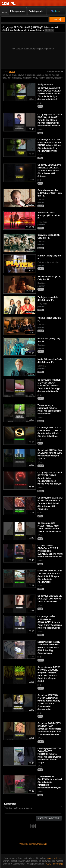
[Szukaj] (25, 19)
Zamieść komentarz (49, 818)
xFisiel (12, 72)
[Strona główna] (9, 3)
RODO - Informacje (54, 864)
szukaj (57, 19)
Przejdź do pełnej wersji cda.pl (33, 844)
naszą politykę (54, 858)
